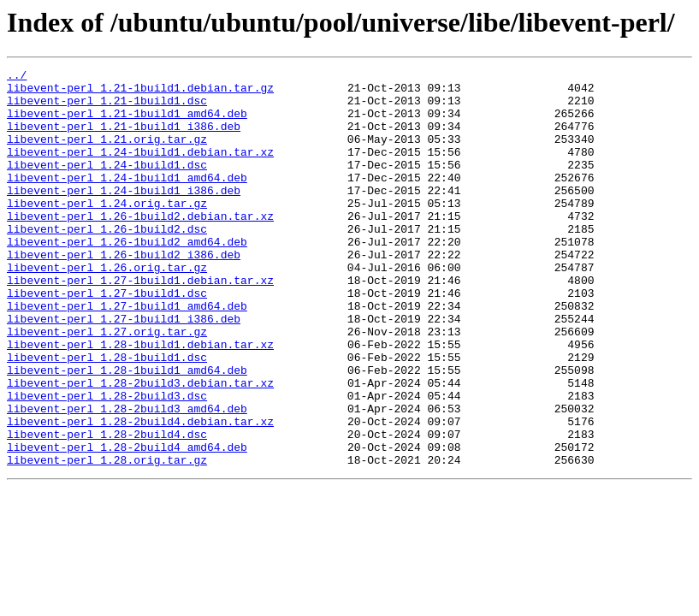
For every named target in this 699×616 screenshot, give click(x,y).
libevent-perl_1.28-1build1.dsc (107, 416)
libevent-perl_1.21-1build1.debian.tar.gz (140, 92)
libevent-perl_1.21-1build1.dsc (107, 108)
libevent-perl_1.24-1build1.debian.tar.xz (140, 169)
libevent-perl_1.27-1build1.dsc (107, 339)
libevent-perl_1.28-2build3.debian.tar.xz (140, 447)
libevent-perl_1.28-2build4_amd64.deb (127, 524)
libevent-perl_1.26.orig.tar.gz (107, 308)
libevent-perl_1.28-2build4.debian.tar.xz (140, 493)
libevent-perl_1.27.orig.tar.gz (107, 385)
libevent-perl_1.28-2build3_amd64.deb (127, 477)
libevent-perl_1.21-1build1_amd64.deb (127, 123)
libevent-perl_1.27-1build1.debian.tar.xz (140, 323)
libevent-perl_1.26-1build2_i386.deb (124, 293)
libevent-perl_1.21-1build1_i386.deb (124, 139)
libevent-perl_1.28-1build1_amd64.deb (127, 431)
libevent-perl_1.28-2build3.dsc (107, 462)
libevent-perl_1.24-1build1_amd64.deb (127, 200)
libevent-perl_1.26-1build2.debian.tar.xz (140, 246)
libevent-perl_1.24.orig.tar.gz (107, 231)
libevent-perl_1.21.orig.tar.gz (107, 154)
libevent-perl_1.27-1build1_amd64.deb (127, 354)
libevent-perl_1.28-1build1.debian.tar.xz (140, 400)
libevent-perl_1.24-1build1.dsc (107, 185)
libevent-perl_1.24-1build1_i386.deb (124, 216)
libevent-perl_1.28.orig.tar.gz (107, 539)
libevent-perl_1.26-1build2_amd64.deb (127, 277)
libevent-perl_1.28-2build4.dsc (107, 508)
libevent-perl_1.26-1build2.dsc (107, 262)
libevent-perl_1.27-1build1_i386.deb (124, 370)
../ (17, 77)
